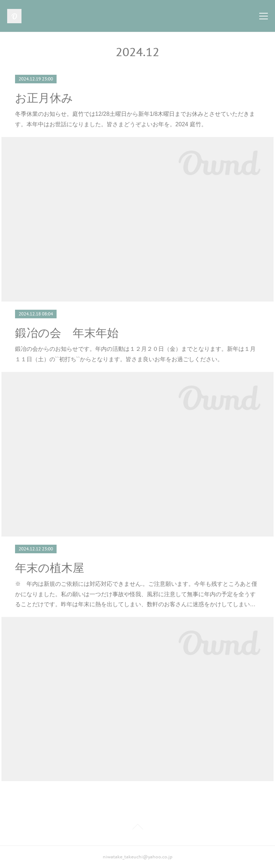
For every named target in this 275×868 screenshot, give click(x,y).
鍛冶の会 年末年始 (67, 333)
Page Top (137, 828)
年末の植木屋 (50, 568)
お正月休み (44, 98)
